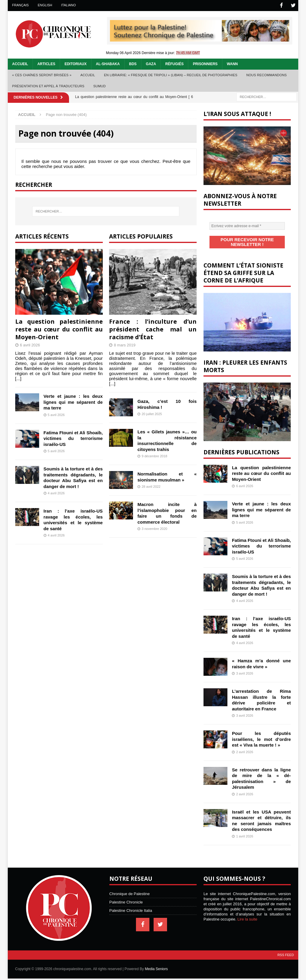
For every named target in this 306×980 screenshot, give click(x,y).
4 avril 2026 (56, 493)
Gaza (151, 63)
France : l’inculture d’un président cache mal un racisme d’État (153, 329)
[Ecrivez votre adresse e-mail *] (247, 225)
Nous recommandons (266, 74)
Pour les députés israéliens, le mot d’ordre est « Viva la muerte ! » (261, 733)
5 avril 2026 (56, 414)
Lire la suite (247, 913)
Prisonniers (205, 63)
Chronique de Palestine (130, 888)
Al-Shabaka (108, 63)
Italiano (69, 5)
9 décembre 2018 (154, 455)
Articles (46, 63)
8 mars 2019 (125, 344)
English (45, 5)
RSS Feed (286, 949)
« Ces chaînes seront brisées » (42, 74)
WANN (232, 63)
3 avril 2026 (245, 667)
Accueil (20, 63)
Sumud (99, 85)
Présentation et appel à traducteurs (48, 85)
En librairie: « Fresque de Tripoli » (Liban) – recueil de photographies (171, 74)
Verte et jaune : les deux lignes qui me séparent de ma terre (73, 401)
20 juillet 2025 (152, 413)
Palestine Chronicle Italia (131, 905)
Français (21, 5)
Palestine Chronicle (126, 896)
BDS (133, 63)
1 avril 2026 (245, 830)
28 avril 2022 (151, 486)
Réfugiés (174, 63)
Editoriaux (76, 63)
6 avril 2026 (30, 344)
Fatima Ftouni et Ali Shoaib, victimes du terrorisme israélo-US (73, 438)
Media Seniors (156, 963)
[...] (18, 378)
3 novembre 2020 (154, 528)
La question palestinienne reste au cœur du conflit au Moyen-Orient (59, 329)
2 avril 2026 (245, 746)
